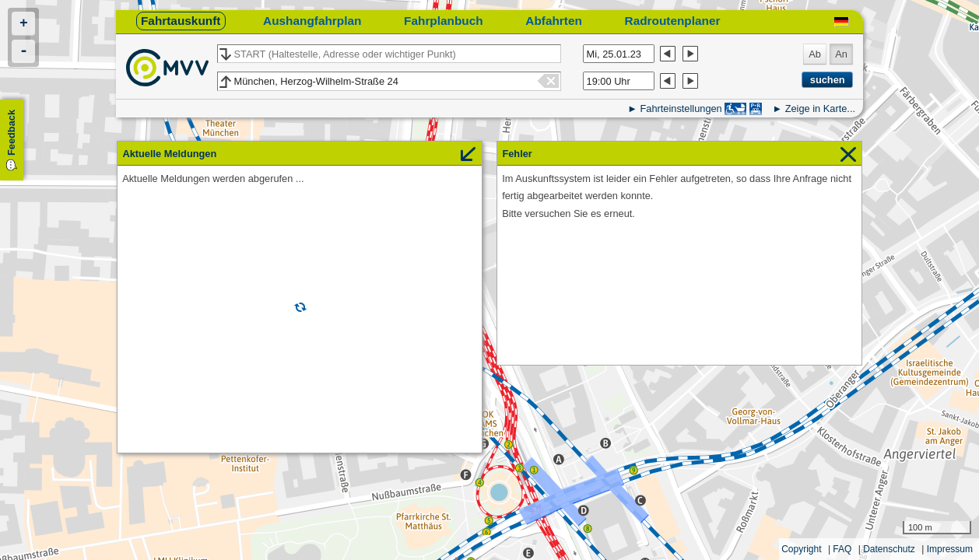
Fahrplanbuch (444, 21)
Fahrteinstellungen (681, 108)
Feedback (11, 133)
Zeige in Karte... (820, 108)
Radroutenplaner (673, 21)
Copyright (801, 549)
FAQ (842, 549)
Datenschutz (889, 549)
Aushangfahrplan (312, 21)
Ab (815, 54)
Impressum (950, 549)
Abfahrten (554, 21)
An (841, 54)
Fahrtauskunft (181, 21)
